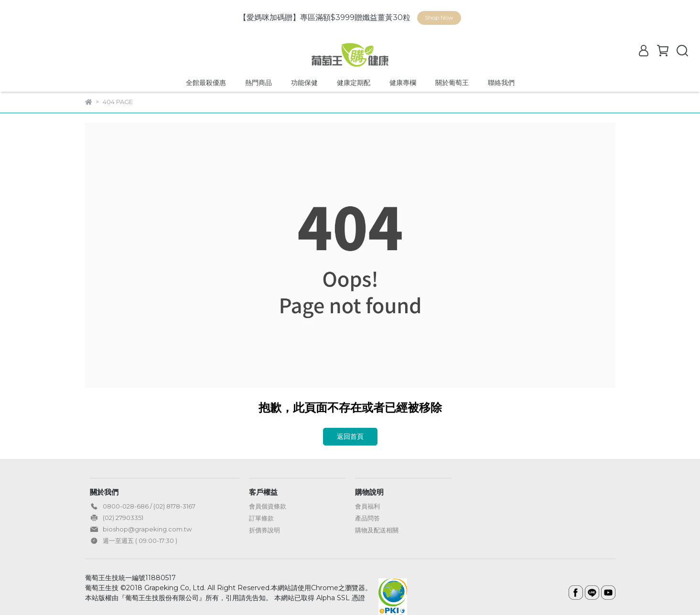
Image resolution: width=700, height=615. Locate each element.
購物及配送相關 (377, 530)
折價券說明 (264, 530)
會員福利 (367, 506)
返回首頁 (350, 436)
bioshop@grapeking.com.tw (147, 529)
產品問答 (367, 518)
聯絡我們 (501, 83)
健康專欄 (403, 83)
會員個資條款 (268, 506)
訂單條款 (261, 518)
